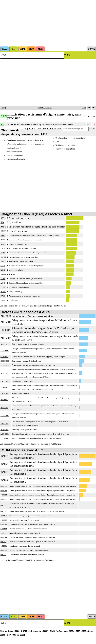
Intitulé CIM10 (45, 108)
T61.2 (3, 266)
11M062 (4, 546)
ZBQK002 (4, 393)
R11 (2, 218)
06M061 (4, 550)
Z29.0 (3, 287)
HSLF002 (4, 400)
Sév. (84, 108)
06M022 (4, 499)
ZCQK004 (5, 416)
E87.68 (3, 257)
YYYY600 (4, 423)
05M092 (4, 524)
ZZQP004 (4, 438)
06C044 (3, 542)
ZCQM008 (5, 361)
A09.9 (3, 283)
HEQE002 (4, 430)
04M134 (4, 529)
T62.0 (3, 248)
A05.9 (3, 227)
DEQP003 (4, 344)
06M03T (5, 456)
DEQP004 (4, 408)
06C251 (3, 505)
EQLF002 (4, 387)
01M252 (4, 520)
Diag (4, 108)
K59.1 (3, 231)
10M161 (4, 516)
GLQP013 (4, 357)
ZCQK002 (6, 316)
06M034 (4, 495)
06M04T (4, 537)
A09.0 (3, 235)
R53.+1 (3, 274)
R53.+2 (3, 292)
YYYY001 (4, 381)
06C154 (3, 511)
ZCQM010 (6, 322)
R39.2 (3, 270)
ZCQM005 (6, 338)
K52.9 (3, 253)
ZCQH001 (5, 350)
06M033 (4, 491)
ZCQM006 (5, 365)
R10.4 (3, 240)
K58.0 (3, 279)
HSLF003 (5, 330)
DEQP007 (4, 373)
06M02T (5, 464)
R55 (2, 261)
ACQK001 (5, 434)
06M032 (4, 480)
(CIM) (67, 55)
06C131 (3, 555)
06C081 (3, 533)
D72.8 (3, 296)
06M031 (4, 472)
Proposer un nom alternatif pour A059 (43, 129)
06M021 (4, 486)
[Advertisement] (48, 23)
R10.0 (3, 244)
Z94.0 (3, 300)
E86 (2, 222)
